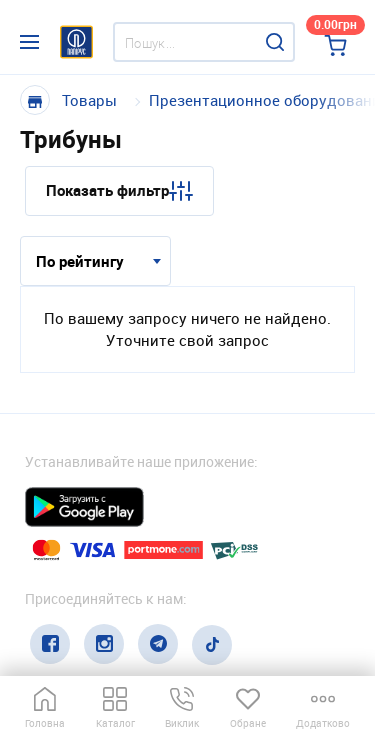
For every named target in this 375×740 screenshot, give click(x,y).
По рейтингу (80, 261)
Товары (89, 100)
